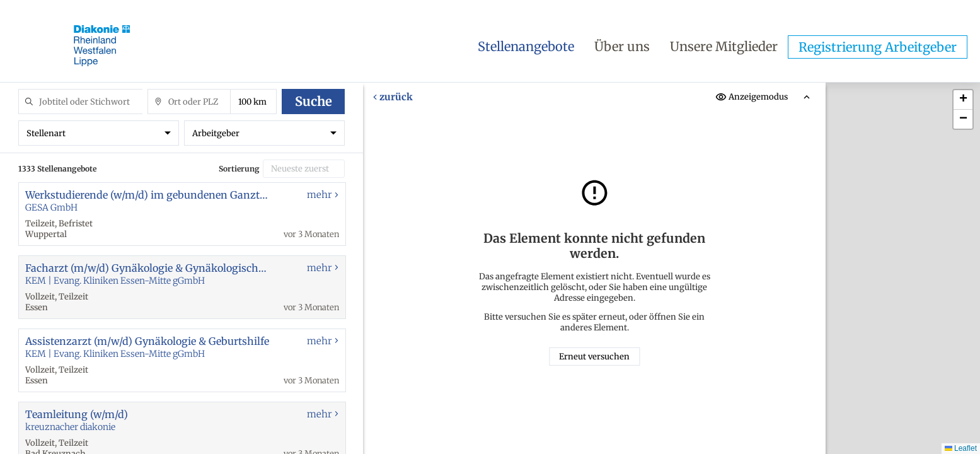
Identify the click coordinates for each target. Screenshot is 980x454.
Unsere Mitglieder (724, 46)
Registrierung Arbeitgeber (878, 47)
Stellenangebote (526, 46)
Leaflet (961, 448)
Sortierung (239, 169)
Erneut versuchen (594, 357)
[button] (963, 100)
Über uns (622, 46)
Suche (314, 101)
